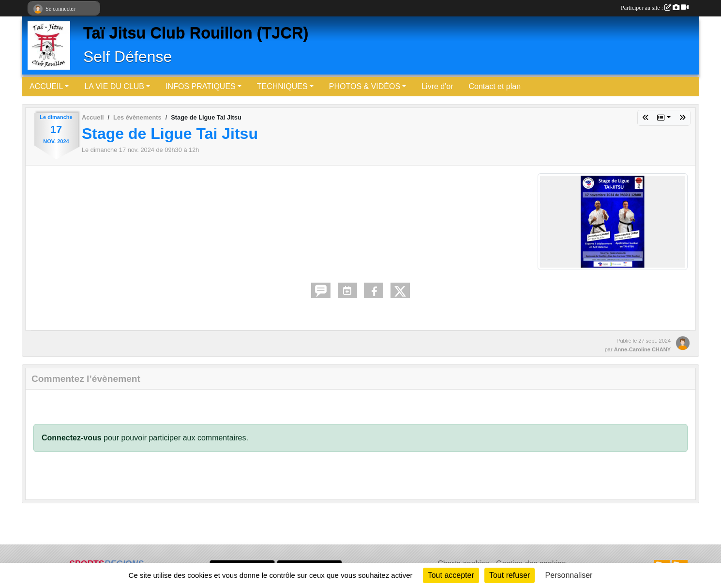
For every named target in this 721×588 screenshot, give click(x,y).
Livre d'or (437, 86)
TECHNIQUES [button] (282, 86)
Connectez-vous (72, 438)
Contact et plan (495, 86)
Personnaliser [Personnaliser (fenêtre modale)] (569, 575)
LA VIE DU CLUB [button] (114, 86)
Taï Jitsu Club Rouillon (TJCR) (196, 33)
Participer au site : (655, 8)
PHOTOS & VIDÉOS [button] (365, 86)
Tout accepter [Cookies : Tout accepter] (451, 575)
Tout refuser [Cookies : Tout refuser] (510, 575)
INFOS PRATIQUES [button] (201, 86)
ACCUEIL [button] (46, 86)
